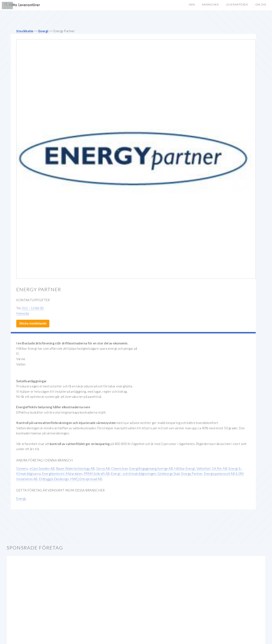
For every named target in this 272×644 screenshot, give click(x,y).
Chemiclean (119, 469)
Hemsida (23, 313)
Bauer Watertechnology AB (75, 469)
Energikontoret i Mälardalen (62, 474)
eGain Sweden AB (42, 469)
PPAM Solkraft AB (97, 474)
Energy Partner (192, 474)
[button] (261, 5)
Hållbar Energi (185, 469)
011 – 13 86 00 (33, 308)
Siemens (22, 469)
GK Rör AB (219, 469)
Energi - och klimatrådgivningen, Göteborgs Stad (145, 474)
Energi (43, 31)
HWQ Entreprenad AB (86, 479)
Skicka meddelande (33, 323)
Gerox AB (103, 469)
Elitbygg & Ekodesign (54, 479)
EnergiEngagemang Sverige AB (151, 469)
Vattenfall (203, 469)
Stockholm (25, 31)
